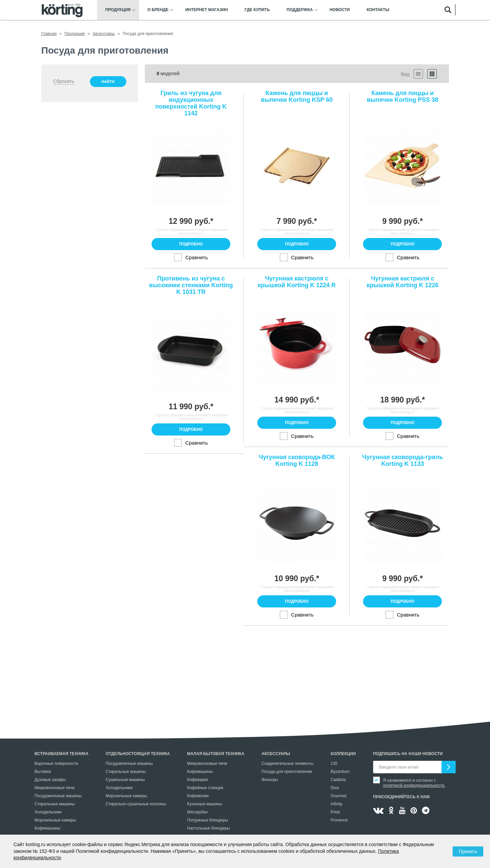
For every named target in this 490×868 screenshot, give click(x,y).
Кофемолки (198, 796)
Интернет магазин (206, 10)
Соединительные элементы (288, 764)
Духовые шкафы (50, 780)
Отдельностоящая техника (138, 754)
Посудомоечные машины (58, 796)
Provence (339, 820)
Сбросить (64, 81)
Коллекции (343, 754)
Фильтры (270, 780)
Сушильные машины (125, 780)
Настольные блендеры (209, 828)
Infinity (337, 804)
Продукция (118, 10)
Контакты (378, 10)
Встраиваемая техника (62, 754)
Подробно (191, 244)
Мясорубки (198, 812)
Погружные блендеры (208, 820)
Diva (335, 788)
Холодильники (48, 812)
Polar (335, 812)
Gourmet (339, 796)
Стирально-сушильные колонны (136, 804)
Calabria (338, 780)
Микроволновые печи (55, 788)
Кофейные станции (205, 788)
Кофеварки (198, 780)
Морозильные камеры (55, 820)
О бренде (158, 10)
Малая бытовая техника (216, 754)
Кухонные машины (205, 804)
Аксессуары (276, 754)
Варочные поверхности (56, 764)
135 (334, 764)
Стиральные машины (55, 804)
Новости (340, 10)
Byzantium (340, 772)
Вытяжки (43, 772)
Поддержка (300, 10)
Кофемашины (48, 828)
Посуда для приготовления (287, 772)
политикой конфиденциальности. (414, 785)
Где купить (257, 10)
